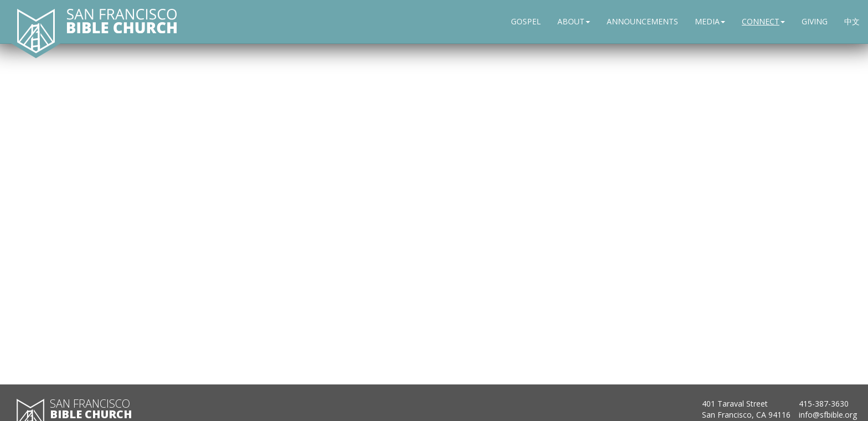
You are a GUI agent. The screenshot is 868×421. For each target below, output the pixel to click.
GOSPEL (526, 21)
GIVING (815, 21)
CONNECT (763, 21)
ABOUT (574, 21)
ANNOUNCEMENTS (642, 21)
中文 (852, 21)
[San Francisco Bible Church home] (36, 30)
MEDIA (710, 21)
